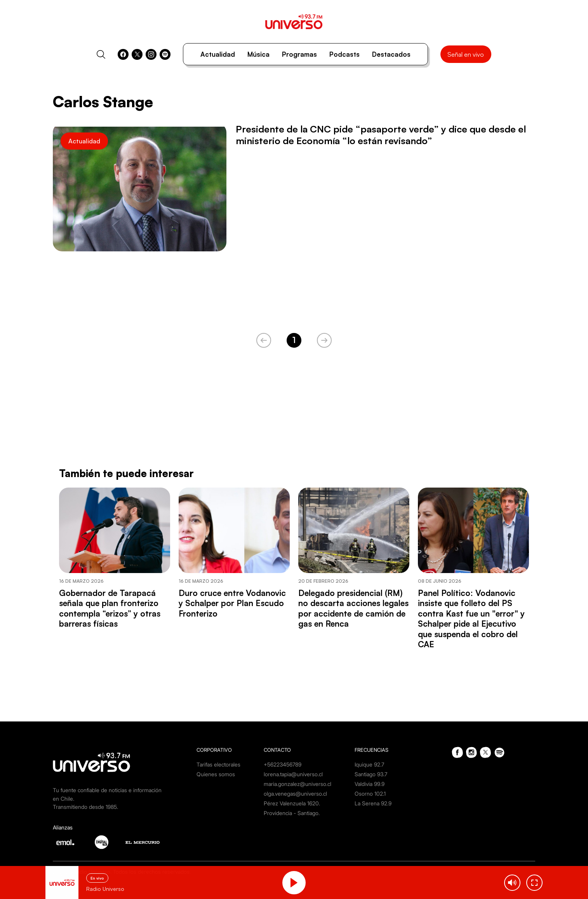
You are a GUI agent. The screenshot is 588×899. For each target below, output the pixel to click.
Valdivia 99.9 (370, 784)
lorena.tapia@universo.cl (293, 774)
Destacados (391, 54)
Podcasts (344, 54)
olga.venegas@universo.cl (295, 794)
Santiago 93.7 (371, 774)
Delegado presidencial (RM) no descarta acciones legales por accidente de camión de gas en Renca (353, 608)
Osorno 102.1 (370, 794)
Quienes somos (216, 774)
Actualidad (218, 54)
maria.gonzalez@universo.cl (297, 784)
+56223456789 (283, 764)
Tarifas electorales (218, 764)
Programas (299, 54)
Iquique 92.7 (369, 764)
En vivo (97, 878)
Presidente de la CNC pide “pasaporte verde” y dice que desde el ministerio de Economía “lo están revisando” (381, 135)
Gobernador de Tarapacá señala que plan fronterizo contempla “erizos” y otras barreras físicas (110, 608)
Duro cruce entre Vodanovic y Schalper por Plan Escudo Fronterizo (232, 603)
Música (258, 54)
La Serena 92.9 (373, 803)
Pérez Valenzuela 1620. (292, 803)
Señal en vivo (466, 54)
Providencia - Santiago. (292, 813)
